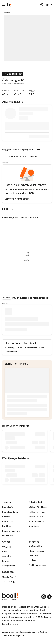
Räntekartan (8, 522)
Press (5, 552)
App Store (8, 582)
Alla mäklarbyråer (36, 522)
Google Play (9, 577)
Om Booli (6, 547)
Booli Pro (6, 526)
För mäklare (7, 536)
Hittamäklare (14, 617)
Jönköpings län (12, 347)
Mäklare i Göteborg (37, 512)
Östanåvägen (11, 351)
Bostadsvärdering (10, 512)
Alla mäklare (34, 526)
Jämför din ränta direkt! (19, 199)
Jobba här (7, 556)
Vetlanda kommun (32, 347)
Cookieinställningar (37, 565)
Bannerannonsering (11, 531)
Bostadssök (8, 507)
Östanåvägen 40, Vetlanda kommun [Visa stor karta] (21, 217)
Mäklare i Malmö (36, 517)
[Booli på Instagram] (44, 597)
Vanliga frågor (9, 566)
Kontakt (6, 561)
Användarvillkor (35, 546)
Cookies (32, 560)
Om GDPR (33, 556)
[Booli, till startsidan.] (10, 5)
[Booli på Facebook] (49, 597)
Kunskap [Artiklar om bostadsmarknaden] (6, 517)
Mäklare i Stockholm (38, 507)
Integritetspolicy (36, 551)
